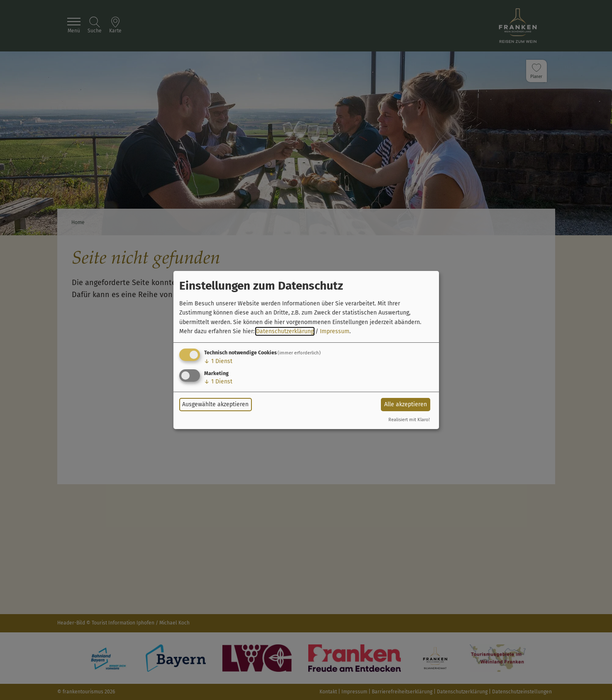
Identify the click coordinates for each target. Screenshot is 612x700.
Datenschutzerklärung (285, 331)
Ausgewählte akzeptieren (215, 404)
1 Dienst (218, 361)
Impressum (335, 331)
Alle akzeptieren (406, 404)
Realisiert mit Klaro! (409, 420)
